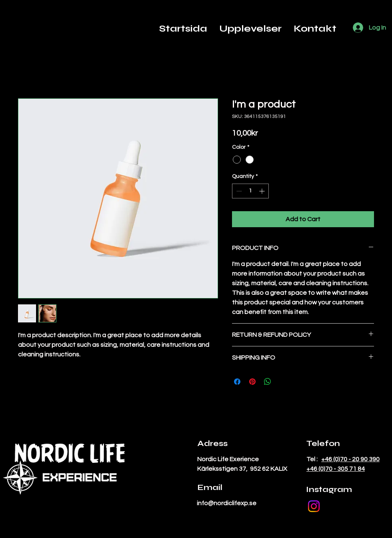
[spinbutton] (250, 191)
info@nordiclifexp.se (227, 503)
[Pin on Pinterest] (252, 382)
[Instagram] (314, 506)
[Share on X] (283, 382)
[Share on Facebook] (237, 382)
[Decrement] (238, 191)
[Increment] (263, 191)
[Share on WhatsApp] (268, 382)
